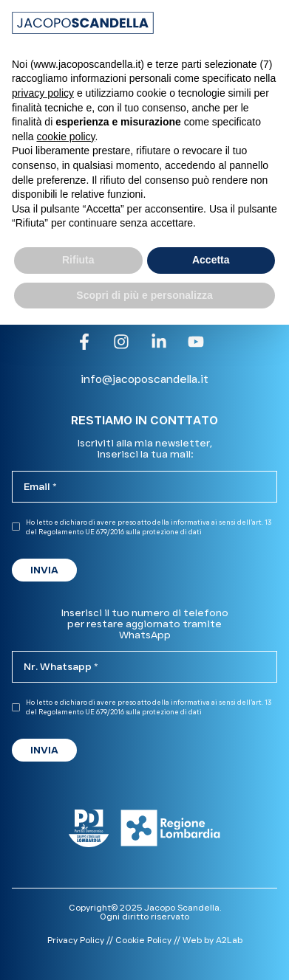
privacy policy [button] (43, 93)
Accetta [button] (211, 260)
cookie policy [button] (65, 137)
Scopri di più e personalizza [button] (144, 295)
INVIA (44, 570)
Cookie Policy (143, 940)
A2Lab (229, 940)
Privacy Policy (76, 940)
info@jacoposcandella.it (144, 379)
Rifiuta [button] (78, 260)
